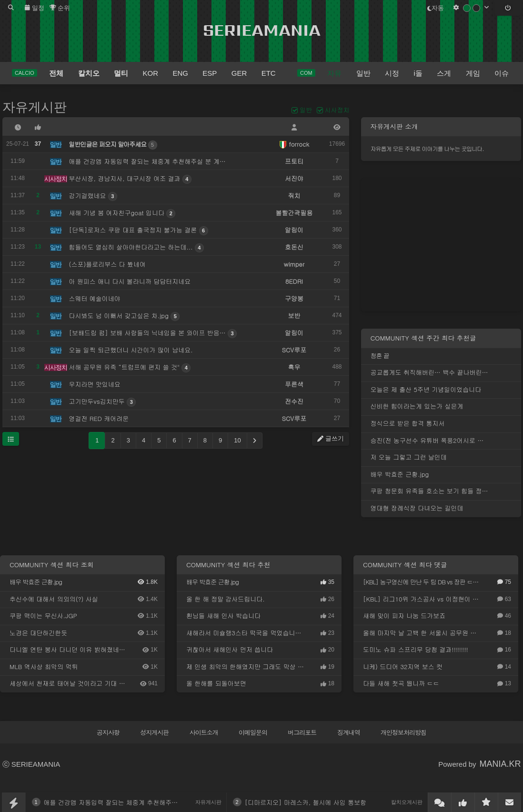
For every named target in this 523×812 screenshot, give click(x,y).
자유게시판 (35, 107)
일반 (306, 110)
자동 (436, 8)
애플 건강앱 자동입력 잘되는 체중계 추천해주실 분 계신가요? (130, 802)
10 (237, 440)
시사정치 (337, 110)
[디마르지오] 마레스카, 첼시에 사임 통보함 (306, 802)
